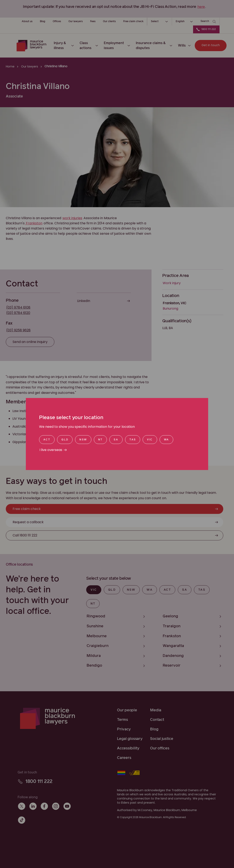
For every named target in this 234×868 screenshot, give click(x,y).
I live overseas (51, 450)
